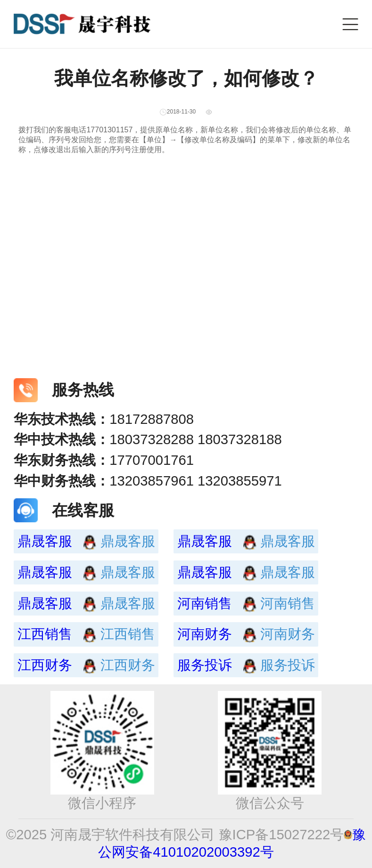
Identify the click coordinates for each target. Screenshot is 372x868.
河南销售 (219, 603)
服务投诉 (219, 665)
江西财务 (59, 665)
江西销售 (59, 634)
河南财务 (219, 634)
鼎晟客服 (59, 541)
